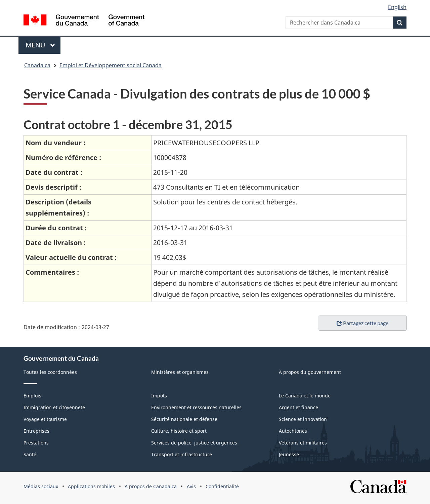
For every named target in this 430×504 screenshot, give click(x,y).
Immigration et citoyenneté (54, 407)
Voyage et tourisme (45, 419)
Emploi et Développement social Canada (111, 65)
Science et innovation (303, 419)
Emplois (32, 396)
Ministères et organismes (180, 372)
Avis (191, 486)
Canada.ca (37, 65)
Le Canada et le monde (305, 396)
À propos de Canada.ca (151, 486)
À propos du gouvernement (310, 372)
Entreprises (36, 431)
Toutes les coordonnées (50, 372)
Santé (30, 454)
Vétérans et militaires (303, 443)
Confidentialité (222, 486)
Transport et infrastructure (182, 454)
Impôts (159, 396)
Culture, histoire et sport (179, 431)
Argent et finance (298, 407)
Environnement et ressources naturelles (196, 407)
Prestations (36, 443)
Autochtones (293, 431)
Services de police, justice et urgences (194, 443)
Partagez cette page (362, 323)
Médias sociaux (41, 486)
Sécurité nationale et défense (184, 419)
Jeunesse (289, 454)
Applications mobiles (91, 486)
